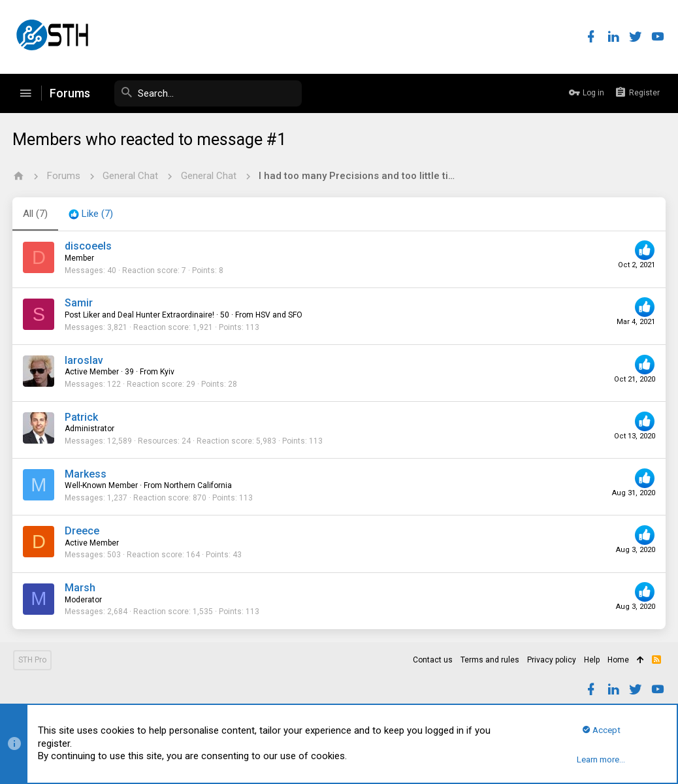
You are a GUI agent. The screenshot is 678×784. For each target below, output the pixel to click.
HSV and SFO (280, 315)
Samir (79, 303)
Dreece (83, 531)
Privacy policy (552, 660)
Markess (86, 474)
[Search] (204, 93)
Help (592, 660)
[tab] (91, 214)
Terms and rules (490, 660)
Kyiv (168, 372)
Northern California (199, 485)
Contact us (433, 660)
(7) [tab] (36, 214)
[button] (25, 93)
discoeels (89, 246)
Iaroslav (85, 360)
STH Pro (32, 660)
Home (618, 660)
